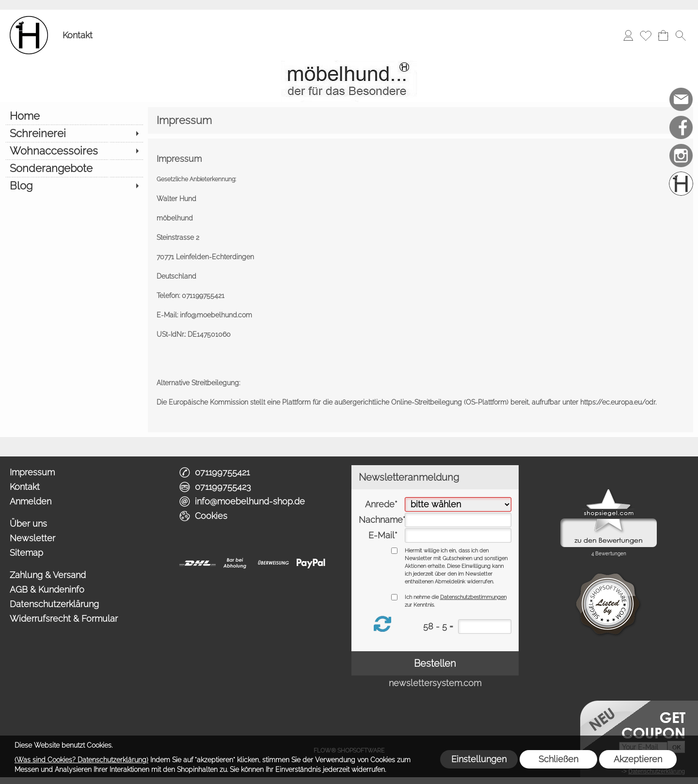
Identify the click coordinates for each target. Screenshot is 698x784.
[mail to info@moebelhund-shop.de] (681, 99)
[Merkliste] (646, 35)
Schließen (558, 759)
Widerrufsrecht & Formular (64, 619)
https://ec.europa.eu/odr (618, 402)
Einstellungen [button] (479, 759)
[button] (681, 35)
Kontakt (78, 35)
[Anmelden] (628, 35)
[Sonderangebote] (74, 168)
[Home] (74, 116)
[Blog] (74, 186)
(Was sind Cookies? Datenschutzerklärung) (81, 760)
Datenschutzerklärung (54, 604)
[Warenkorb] (663, 35)
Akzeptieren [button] (638, 759)
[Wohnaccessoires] (74, 151)
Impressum (32, 472)
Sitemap (26, 553)
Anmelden (31, 501)
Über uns (28, 524)
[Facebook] (681, 127)
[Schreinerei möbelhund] (681, 184)
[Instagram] (681, 156)
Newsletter (32, 538)
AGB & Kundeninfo (47, 589)
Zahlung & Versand (48, 575)
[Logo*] (29, 20)
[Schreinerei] (74, 133)
